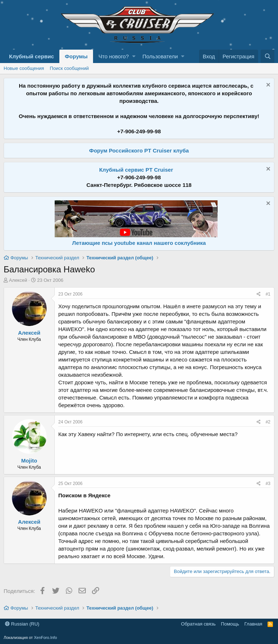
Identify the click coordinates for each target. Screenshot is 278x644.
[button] (134, 56)
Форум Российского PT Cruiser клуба (139, 150)
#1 (268, 294)
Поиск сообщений (69, 68)
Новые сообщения (24, 68)
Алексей (18, 280)
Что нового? (114, 56)
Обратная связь (198, 624)
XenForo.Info (46, 637)
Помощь (230, 624)
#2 (268, 422)
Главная (253, 624)
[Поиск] (268, 56)
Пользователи (160, 56)
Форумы (76, 56)
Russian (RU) (22, 624)
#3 (268, 484)
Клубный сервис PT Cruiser (136, 170)
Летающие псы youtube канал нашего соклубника (139, 243)
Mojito (29, 461)
